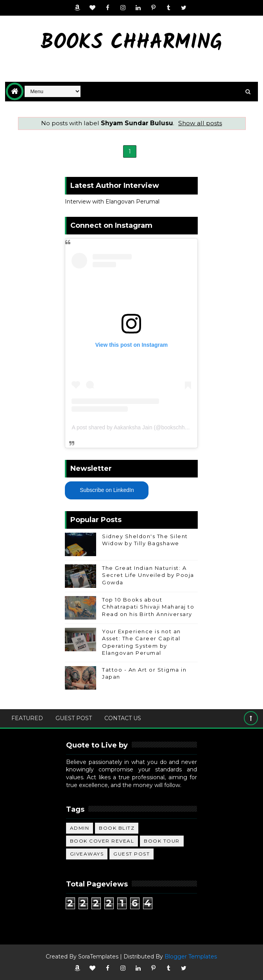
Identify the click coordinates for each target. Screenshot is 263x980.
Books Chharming (131, 43)
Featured (27, 718)
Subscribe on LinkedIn (107, 490)
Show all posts (200, 123)
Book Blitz (117, 828)
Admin (80, 828)
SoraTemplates (98, 957)
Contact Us (123, 718)
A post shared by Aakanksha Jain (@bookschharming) (137, 427)
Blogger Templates (191, 957)
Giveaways (87, 854)
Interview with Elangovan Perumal (112, 202)
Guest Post (74, 718)
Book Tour (162, 841)
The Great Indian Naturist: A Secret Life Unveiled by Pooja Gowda (148, 575)
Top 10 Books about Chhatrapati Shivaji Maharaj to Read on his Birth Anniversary (148, 607)
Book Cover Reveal (102, 841)
